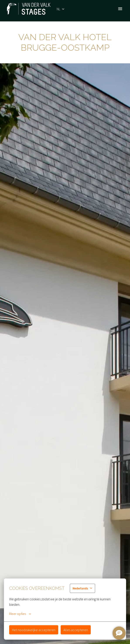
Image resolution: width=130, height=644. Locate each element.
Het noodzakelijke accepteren (34, 630)
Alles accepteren (76, 630)
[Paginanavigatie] (120, 9)
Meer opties (20, 614)
